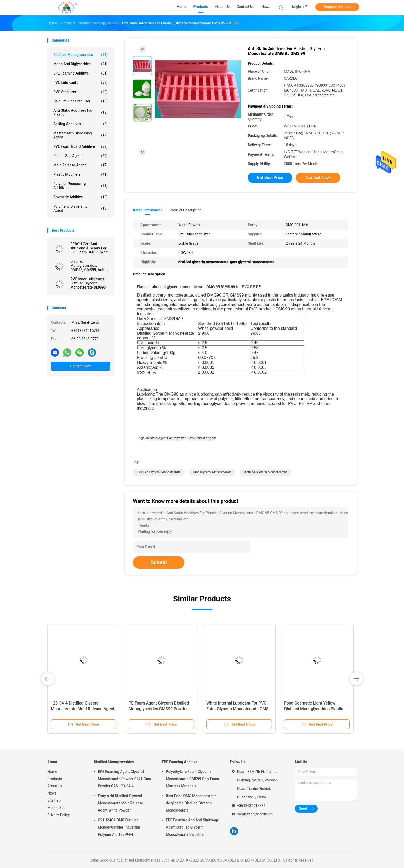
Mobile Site (56, 808)
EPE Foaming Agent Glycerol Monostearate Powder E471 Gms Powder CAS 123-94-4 (124, 779)
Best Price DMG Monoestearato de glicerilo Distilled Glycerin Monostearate (191, 803)
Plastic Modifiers (81, 174)
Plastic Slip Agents (81, 156)
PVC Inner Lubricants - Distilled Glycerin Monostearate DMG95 (88, 283)
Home (52, 772)
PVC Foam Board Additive (81, 146)
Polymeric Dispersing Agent (81, 208)
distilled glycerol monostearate (159, 472)
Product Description (185, 210)
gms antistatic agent (202, 438)
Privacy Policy (58, 815)
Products (55, 779)
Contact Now (81, 366)
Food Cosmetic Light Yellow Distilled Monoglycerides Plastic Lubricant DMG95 (314, 709)
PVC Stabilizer (81, 92)
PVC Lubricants (81, 83)
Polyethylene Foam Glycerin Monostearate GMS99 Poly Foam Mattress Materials (192, 779)
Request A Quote (337, 7)
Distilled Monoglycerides (81, 55)
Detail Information (148, 210)
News (52, 793)
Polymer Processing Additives (81, 186)
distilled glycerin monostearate (265, 472)
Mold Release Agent (81, 165)
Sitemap (54, 800)
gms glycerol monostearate (212, 472)
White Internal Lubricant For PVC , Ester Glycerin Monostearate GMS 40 (237, 709)
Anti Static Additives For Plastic (81, 112)
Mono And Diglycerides (81, 64)
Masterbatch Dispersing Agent (81, 135)
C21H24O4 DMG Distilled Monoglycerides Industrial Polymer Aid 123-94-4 (119, 827)
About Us (55, 786)
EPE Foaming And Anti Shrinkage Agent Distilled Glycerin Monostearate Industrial (192, 827)
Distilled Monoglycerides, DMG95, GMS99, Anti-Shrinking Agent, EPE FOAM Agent (88, 266)
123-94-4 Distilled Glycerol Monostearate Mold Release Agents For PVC (84, 709)
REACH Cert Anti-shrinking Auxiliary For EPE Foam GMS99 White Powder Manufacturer (90, 248)
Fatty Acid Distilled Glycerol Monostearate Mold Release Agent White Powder (120, 803)
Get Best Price (270, 178)
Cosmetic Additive (81, 197)
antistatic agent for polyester (165, 438)
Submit (159, 562)
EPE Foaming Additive (81, 73)
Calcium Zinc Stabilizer (81, 101)
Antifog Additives (81, 124)
